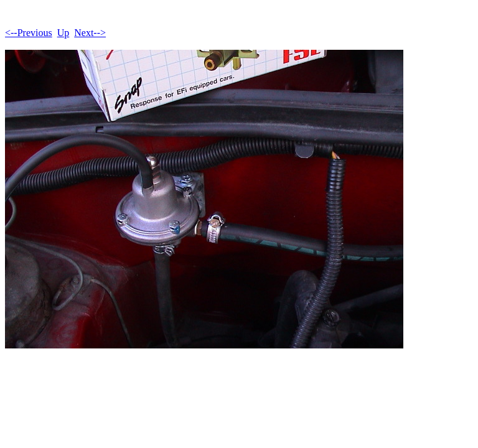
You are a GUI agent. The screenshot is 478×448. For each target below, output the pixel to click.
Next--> (90, 33)
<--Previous (29, 33)
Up (63, 33)
